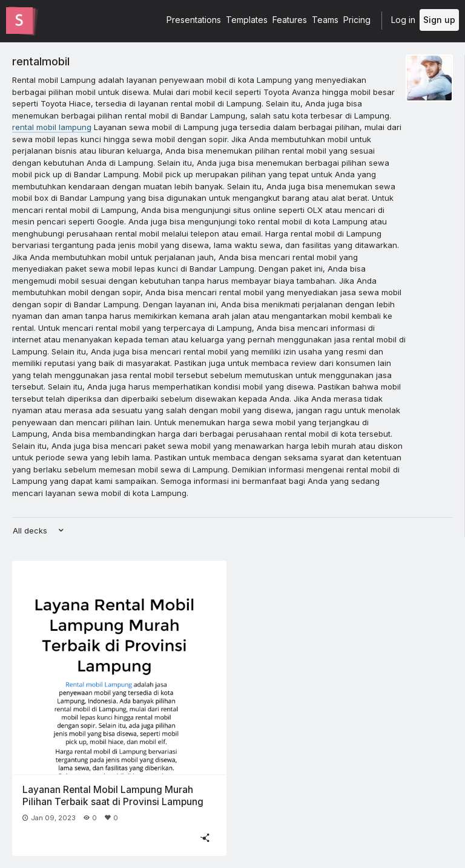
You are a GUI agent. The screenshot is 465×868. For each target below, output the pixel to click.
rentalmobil (41, 61)
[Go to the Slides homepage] (19, 21)
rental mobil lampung (52, 127)
